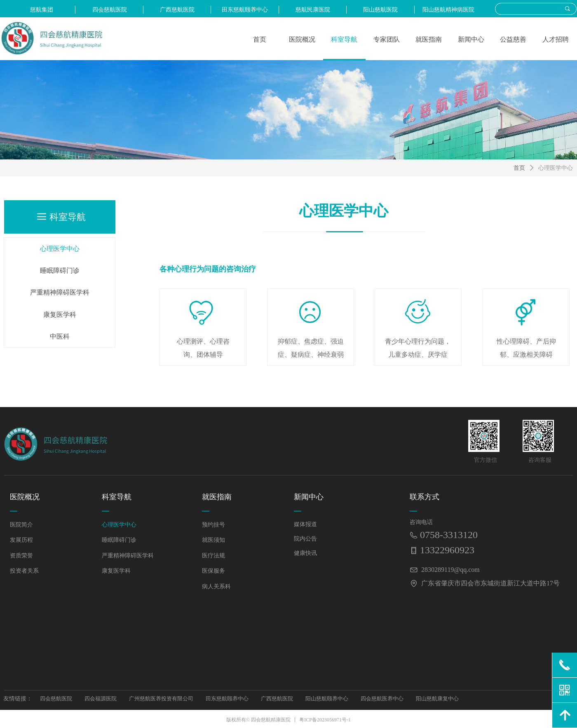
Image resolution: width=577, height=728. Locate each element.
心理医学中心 (556, 168)
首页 (519, 168)
